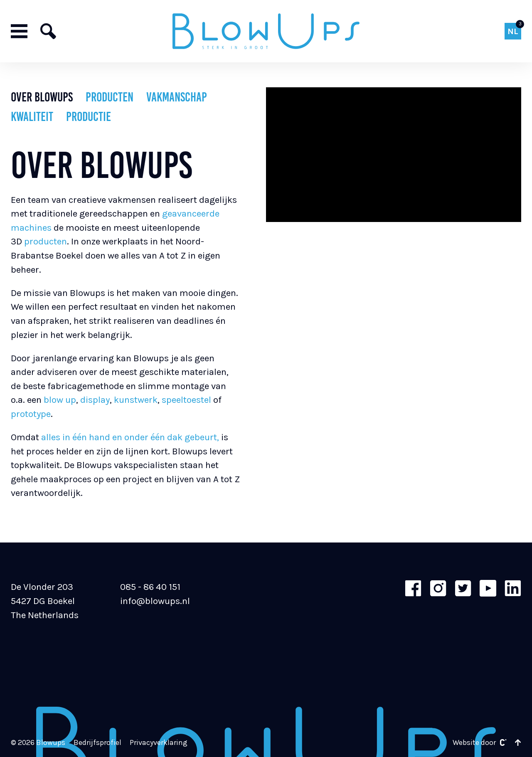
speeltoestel (187, 400)
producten (46, 241)
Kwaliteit (32, 117)
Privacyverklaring (159, 743)
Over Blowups (42, 97)
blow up (59, 400)
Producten (110, 97)
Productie (89, 117)
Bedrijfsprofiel (97, 743)
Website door (480, 743)
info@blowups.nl (155, 601)
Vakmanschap (177, 97)
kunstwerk (136, 400)
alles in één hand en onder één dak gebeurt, (129, 437)
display (95, 400)
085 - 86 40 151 (150, 587)
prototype (31, 414)
